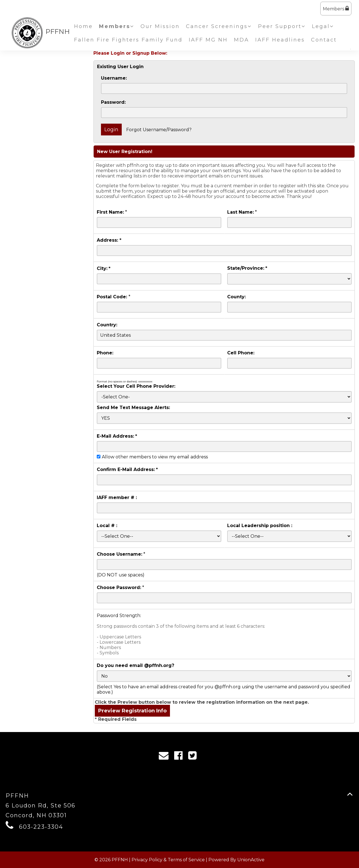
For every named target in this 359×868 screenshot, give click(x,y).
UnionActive (251, 860)
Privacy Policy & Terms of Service (168, 860)
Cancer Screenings (219, 26)
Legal (323, 26)
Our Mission (160, 26)
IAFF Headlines (280, 40)
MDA (241, 40)
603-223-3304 (41, 827)
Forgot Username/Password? (159, 130)
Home (83, 26)
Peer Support (282, 26)
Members (336, 9)
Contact (324, 40)
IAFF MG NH (208, 40)
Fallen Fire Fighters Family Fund (128, 40)
